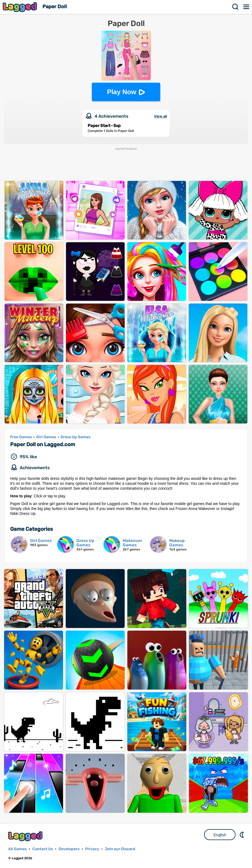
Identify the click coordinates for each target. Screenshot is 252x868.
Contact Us (43, 849)
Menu (247, 7)
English (220, 835)
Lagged (21, 7)
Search (236, 7)
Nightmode (242, 835)
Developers (69, 849)
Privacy (92, 849)
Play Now (122, 92)
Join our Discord (120, 849)
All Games (17, 849)
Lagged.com (26, 836)
